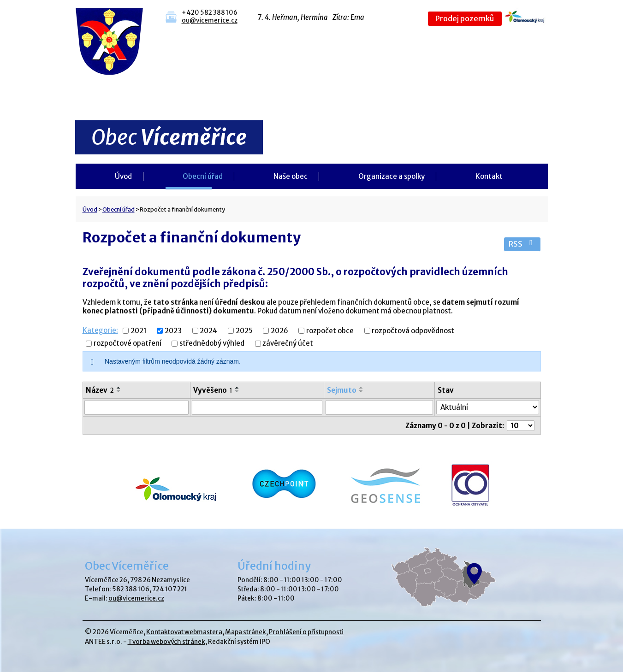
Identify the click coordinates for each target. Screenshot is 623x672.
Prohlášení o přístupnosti (306, 632)
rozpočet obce (330, 331)
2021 (139, 331)
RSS (522, 244)
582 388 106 (131, 589)
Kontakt (489, 176)
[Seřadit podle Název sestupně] (119, 391)
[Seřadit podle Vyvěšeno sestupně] (237, 391)
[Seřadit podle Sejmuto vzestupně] (362, 388)
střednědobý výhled (212, 344)
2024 (208, 331)
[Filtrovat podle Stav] (488, 407)
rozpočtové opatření (128, 344)
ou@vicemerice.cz (210, 21)
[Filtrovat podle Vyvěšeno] (257, 407)
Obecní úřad (203, 176)
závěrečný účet (288, 344)
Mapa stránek (246, 632)
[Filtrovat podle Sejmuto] (379, 407)
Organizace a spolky (392, 176)
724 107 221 (170, 589)
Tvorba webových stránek (166, 642)
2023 (173, 331)
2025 (244, 331)
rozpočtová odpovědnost (413, 331)
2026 (279, 331)
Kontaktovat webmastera (184, 632)
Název (100, 390)
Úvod (123, 176)
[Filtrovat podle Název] (136, 407)
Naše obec (291, 176)
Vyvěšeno (213, 390)
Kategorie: (100, 330)
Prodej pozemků (465, 19)
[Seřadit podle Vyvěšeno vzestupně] (237, 388)
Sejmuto (342, 390)
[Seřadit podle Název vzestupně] (119, 388)
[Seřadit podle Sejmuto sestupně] (362, 391)
